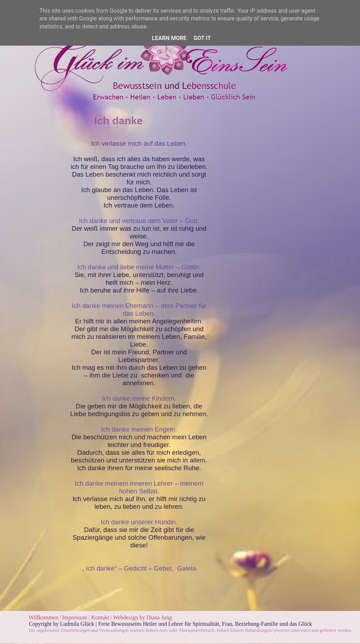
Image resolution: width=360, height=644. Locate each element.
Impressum (75, 617)
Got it (202, 38)
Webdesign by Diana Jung (143, 617)
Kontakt (100, 617)
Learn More (169, 38)
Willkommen (44, 617)
